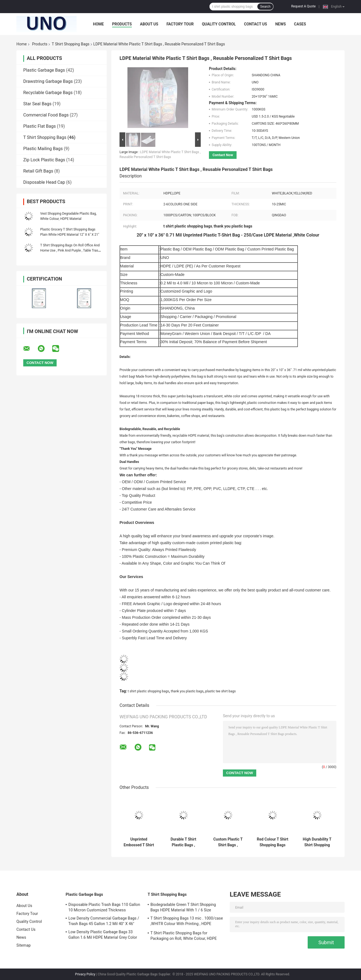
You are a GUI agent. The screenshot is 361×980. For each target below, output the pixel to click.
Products (122, 24)
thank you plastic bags (187, 691)
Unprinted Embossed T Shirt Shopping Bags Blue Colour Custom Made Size (139, 842)
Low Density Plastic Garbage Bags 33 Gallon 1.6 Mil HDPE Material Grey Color (103, 935)
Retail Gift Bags (38, 171)
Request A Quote (303, 6)
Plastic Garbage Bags (44, 70)
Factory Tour (180, 24)
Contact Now (223, 155)
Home (98, 24)
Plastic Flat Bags (40, 126)
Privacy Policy (85, 974)
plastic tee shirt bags (221, 691)
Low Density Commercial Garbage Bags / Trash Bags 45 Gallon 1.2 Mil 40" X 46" (104, 921)
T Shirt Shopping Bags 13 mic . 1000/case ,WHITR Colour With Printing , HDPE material (187, 922)
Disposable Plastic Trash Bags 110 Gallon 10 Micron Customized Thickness (104, 907)
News (280, 24)
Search (265, 7)
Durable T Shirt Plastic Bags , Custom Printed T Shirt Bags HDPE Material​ (184, 842)
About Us (149, 24)
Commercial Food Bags (46, 115)
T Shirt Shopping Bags (71, 44)
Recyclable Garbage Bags (48, 93)
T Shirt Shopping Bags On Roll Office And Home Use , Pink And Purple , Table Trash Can (70, 250)
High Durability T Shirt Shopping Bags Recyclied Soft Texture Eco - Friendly (317, 842)
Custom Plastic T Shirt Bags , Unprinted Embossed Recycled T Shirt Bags (228, 842)
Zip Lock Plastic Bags (44, 160)
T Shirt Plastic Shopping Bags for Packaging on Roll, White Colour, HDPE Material (184, 937)
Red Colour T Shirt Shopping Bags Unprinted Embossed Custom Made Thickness (273, 842)
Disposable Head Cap (44, 182)
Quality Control (219, 24)
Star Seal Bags (37, 104)
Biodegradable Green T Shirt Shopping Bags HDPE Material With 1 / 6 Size (183, 907)
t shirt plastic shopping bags (148, 691)
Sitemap (24, 945)
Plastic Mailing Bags (43, 149)
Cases (300, 24)
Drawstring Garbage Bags (48, 81)
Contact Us (255, 24)
